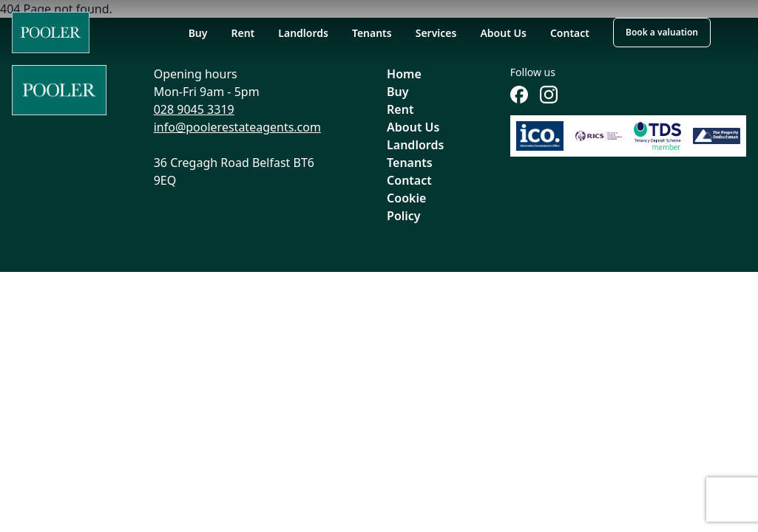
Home (404, 74)
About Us (503, 33)
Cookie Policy (406, 207)
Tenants (372, 33)
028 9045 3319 (194, 109)
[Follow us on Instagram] (549, 95)
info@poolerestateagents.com (237, 127)
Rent (243, 33)
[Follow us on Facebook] (519, 95)
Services (436, 33)
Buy (198, 33)
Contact (570, 33)
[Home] (51, 33)
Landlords (303, 33)
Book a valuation (662, 32)
